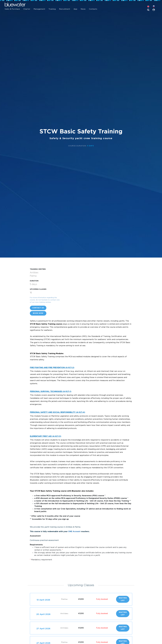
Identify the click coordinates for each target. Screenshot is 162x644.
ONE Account (74, 532)
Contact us (38, 308)
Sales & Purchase (12, 9)
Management (39, 9)
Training (52, 9)
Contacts (93, 9)
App (75, 9)
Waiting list (123, 599)
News (83, 9)
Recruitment (65, 9)
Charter (27, 9)
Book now (38, 313)
